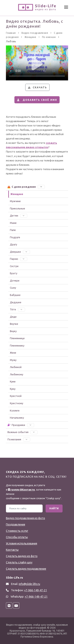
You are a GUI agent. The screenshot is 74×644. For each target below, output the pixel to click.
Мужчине (15, 201)
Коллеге (15, 411)
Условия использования (22, 543)
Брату (14, 273)
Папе (13, 230)
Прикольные (17, 208)
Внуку (13, 331)
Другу (13, 244)
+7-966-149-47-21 (36, 597)
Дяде (13, 317)
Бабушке (15, 295)
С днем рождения (26, 187)
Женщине (17, 194)
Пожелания (19, 439)
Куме (13, 381)
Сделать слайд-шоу (19, 562)
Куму (13, 389)
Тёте (17, 309)
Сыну (13, 288)
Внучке (14, 324)
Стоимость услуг (17, 531)
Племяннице (17, 338)
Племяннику (17, 346)
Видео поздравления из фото (25, 518)
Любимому (16, 374)
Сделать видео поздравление (26, 569)
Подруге (15, 237)
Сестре (14, 266)
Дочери (15, 281)
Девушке (20, 252)
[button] (41, 187)
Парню (19, 259)
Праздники (21, 425)
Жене (13, 353)
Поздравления (15, 524)
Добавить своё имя (37, 100)
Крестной (16, 396)
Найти (54, 508)
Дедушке (16, 302)
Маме (13, 223)
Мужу (13, 360)
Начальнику (17, 418)
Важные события (22, 432)
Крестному (16, 403)
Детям (19, 216)
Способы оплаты (17, 537)
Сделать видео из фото (22, 556)
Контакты (12, 550)
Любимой (16, 367)
